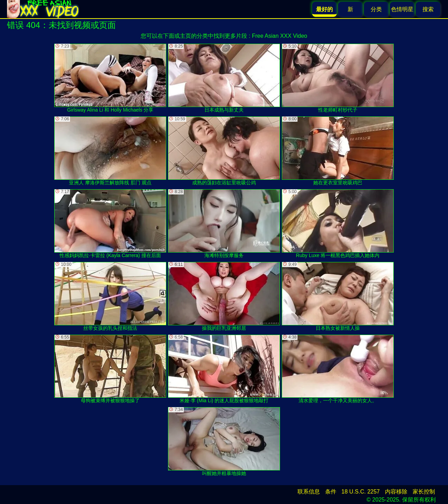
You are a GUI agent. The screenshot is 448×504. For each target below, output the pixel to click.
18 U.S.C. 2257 (361, 492)
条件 (331, 492)
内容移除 (396, 492)
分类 (376, 9)
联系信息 (309, 492)
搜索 (428, 9)
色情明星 (402, 9)
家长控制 (424, 492)
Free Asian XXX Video (280, 36)
